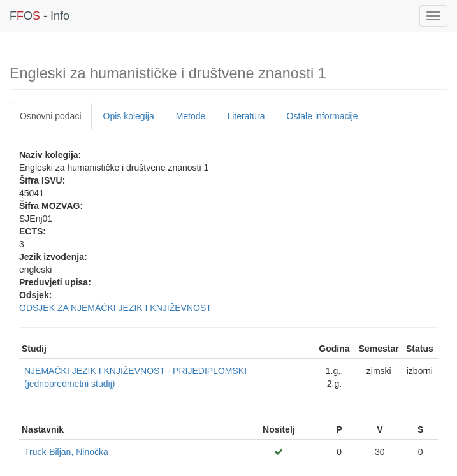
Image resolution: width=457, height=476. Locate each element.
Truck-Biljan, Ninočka (66, 452)
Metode (191, 116)
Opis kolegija (129, 116)
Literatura (246, 116)
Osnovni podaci (51, 116)
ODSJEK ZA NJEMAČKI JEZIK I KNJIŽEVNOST (115, 308)
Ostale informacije (323, 116)
